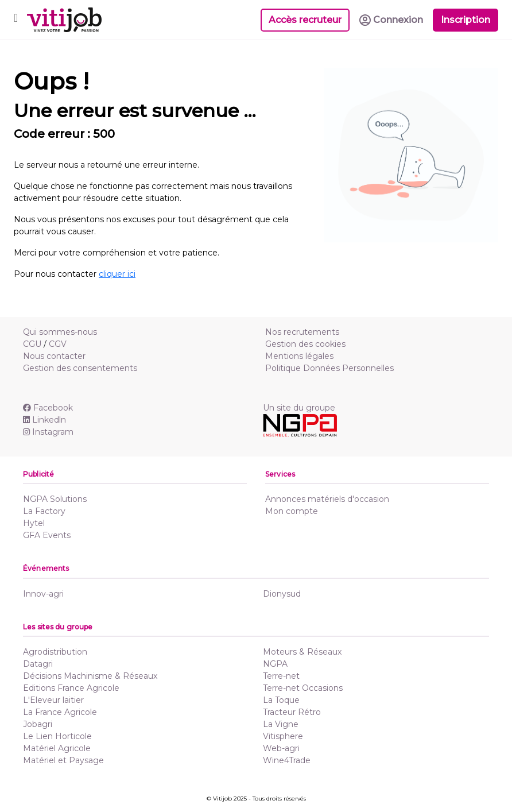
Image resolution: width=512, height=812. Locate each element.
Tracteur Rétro (292, 712)
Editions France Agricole (71, 688)
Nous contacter (54, 356)
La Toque (281, 700)
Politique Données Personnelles (329, 368)
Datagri (38, 664)
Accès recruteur (305, 20)
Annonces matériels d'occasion (327, 499)
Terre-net (281, 676)
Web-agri (281, 748)
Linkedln (44, 420)
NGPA (275, 664)
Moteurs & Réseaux (302, 652)
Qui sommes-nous (60, 332)
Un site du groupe (299, 408)
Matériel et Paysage (63, 760)
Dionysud (282, 594)
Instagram (48, 432)
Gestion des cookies (305, 344)
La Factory (44, 511)
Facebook (48, 408)
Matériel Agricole (57, 748)
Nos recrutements (302, 332)
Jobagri (38, 724)
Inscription (466, 20)
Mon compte (292, 511)
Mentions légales (299, 356)
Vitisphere (283, 736)
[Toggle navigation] (16, 20)
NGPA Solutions (55, 499)
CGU (32, 344)
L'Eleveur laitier (53, 700)
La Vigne (281, 724)
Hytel (34, 523)
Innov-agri (43, 594)
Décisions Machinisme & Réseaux (90, 676)
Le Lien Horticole (57, 736)
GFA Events (47, 535)
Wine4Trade (287, 760)
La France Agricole (60, 712)
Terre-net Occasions (303, 688)
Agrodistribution (55, 652)
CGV (58, 344)
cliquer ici (117, 274)
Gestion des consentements (80, 368)
